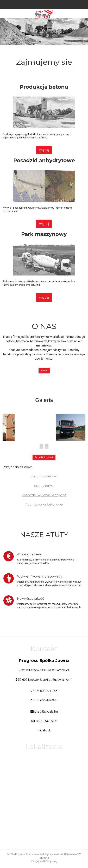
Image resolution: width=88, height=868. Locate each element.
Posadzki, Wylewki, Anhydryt (44, 495)
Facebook (44, 730)
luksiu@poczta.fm (46, 711)
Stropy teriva (44, 486)
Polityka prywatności (54, 854)
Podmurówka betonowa (44, 504)
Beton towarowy (44, 476)
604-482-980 (49, 700)
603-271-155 (49, 691)
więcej (44, 150)
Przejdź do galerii (44, 457)
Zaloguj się (37, 861)
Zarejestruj (51, 861)
